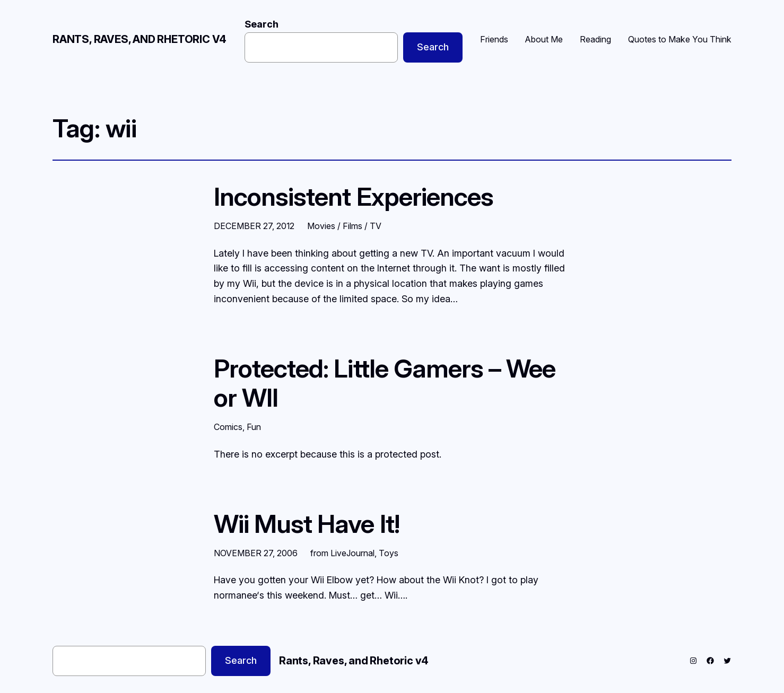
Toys (389, 553)
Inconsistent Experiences (354, 196)
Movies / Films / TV (344, 226)
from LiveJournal (342, 553)
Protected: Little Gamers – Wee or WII (385, 383)
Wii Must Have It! (307, 524)
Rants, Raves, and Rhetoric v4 (140, 39)
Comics (228, 427)
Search (262, 24)
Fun (254, 427)
